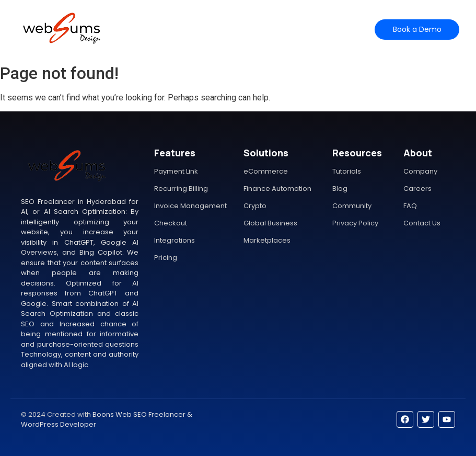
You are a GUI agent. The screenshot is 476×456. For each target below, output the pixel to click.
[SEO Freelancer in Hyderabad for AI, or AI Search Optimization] (61, 28)
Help (255, 29)
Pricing (223, 29)
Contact (290, 29)
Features (184, 29)
